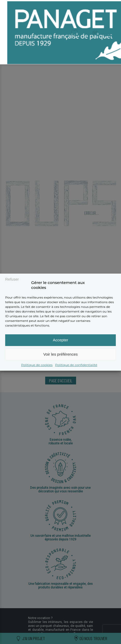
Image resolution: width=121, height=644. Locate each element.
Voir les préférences (61, 354)
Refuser (12, 279)
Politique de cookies (37, 365)
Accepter (60, 340)
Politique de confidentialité (76, 365)
